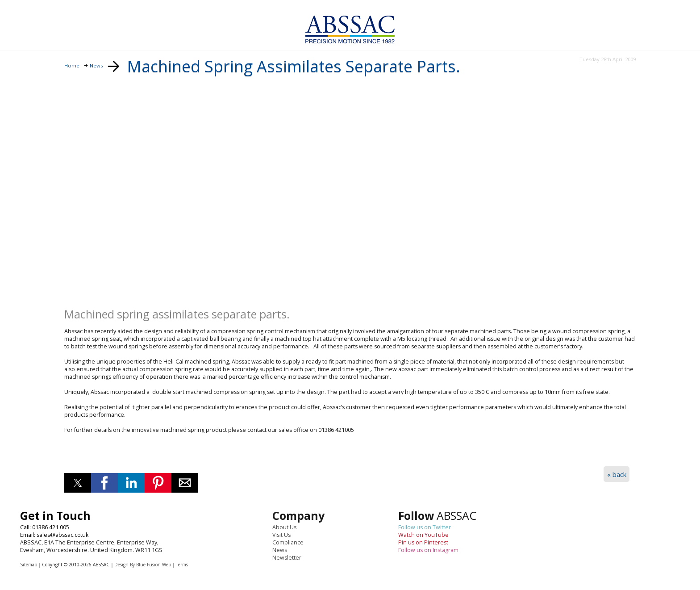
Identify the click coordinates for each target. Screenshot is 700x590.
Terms (182, 565)
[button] (78, 483)
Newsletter (287, 558)
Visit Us (281, 535)
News (280, 550)
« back (617, 474)
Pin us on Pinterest (423, 542)
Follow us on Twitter (425, 527)
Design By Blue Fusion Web (143, 565)
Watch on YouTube (423, 535)
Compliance (288, 542)
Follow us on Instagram (428, 550)
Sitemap (29, 565)
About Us (284, 527)
